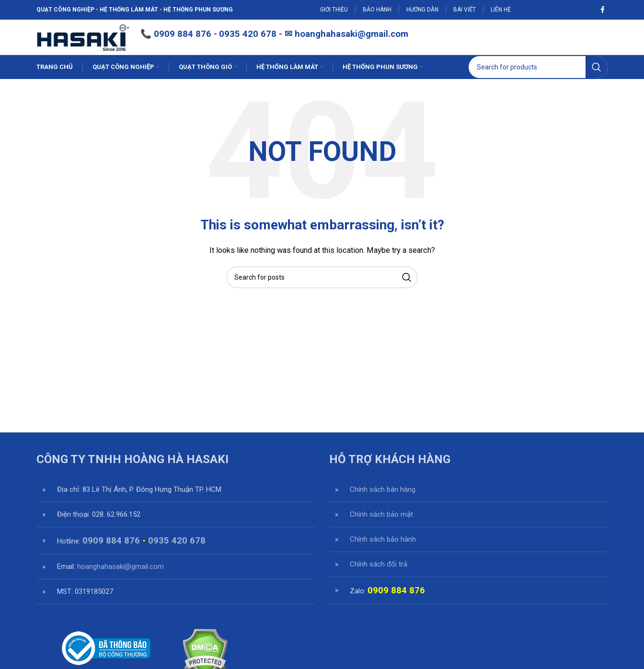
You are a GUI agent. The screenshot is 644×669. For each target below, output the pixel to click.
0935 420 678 (177, 556)
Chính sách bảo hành (383, 555)
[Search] (538, 82)
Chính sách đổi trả (379, 579)
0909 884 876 (208, 42)
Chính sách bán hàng (383, 505)
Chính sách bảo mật (381, 530)
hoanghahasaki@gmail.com (377, 42)
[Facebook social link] (603, 10)
